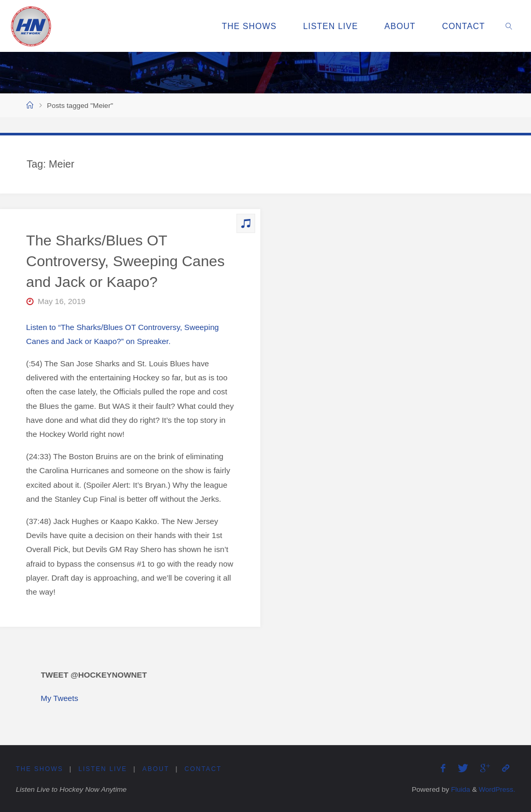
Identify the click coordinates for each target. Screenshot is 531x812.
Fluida (459, 789)
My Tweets (60, 698)
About (156, 769)
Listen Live (103, 769)
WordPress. (497, 789)
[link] (509, 26)
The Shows (39, 769)
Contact (204, 769)
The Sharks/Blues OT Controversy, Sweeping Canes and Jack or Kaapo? (125, 261)
